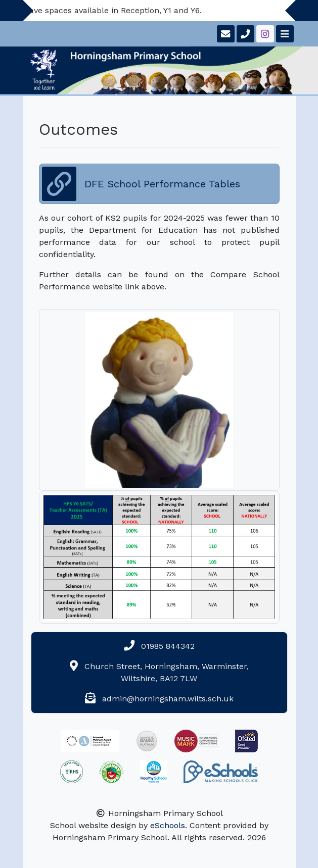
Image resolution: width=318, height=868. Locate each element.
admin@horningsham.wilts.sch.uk (168, 699)
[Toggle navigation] (284, 34)
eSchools (168, 825)
